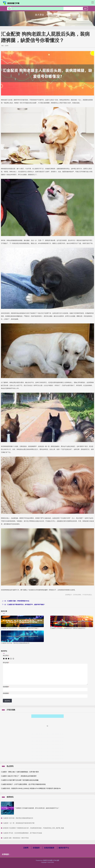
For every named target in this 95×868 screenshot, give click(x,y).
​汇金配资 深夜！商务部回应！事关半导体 (16, 838)
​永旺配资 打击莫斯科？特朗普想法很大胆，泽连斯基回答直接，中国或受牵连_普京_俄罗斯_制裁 (33, 828)
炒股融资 (36, 848)
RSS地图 (50, 860)
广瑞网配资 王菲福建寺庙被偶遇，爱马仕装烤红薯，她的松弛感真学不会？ (37, 808)
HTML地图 (56, 860)
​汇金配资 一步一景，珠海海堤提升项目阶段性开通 (18, 823)
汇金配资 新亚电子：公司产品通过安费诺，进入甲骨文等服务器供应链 (23, 784)
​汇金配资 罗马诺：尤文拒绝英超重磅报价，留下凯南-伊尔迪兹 (22, 833)
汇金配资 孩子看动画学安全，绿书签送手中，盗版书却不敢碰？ (26, 604)
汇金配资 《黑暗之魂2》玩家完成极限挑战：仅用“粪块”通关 (20, 772)
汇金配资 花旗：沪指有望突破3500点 (18, 601)
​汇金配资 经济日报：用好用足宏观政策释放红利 (18, 818)
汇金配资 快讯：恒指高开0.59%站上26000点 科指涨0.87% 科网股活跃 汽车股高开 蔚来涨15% (31, 788)
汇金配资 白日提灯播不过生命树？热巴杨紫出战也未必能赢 (20, 780)
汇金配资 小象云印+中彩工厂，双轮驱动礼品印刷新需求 (19, 776)
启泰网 (26, 848)
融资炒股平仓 (64, 848)
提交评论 (7, 701)
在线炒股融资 (49, 848)
